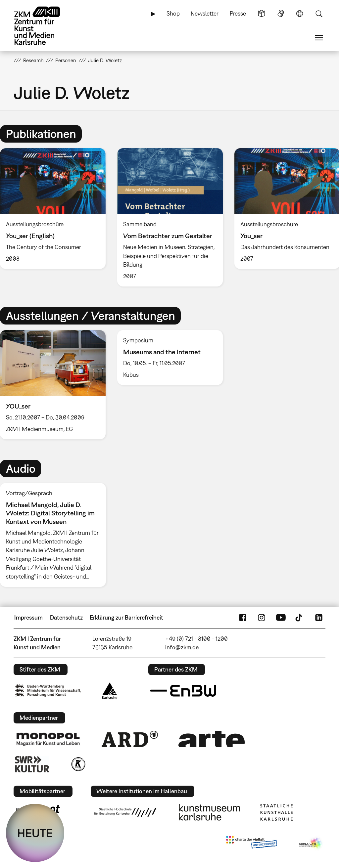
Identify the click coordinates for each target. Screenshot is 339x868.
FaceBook (243, 618)
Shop (173, 13)
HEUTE (35, 833)
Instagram (262, 618)
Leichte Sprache (262, 14)
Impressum (28, 617)
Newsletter (205, 13)
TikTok (300, 618)
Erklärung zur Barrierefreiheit (126, 617)
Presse (238, 13)
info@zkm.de (182, 647)
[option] (170, 217)
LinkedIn (319, 618)
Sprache (300, 14)
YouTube (281, 618)
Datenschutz (66, 617)
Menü (319, 38)
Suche (319, 14)
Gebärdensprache (281, 14)
